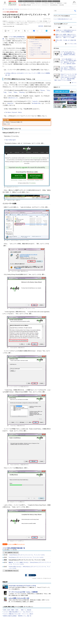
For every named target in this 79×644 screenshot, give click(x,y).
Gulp (5, 92)
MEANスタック (13, 98)
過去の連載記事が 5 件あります (12, 571)
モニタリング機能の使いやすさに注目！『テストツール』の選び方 (18, 614)
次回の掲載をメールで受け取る (11, 550)
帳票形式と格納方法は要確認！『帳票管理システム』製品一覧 (17, 616)
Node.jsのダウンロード (37, 44)
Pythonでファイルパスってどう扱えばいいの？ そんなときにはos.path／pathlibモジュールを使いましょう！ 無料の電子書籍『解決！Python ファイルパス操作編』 (65, 77)
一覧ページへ (74, 83)
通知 (19, 31)
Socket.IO (35, 101)
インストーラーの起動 (37, 46)
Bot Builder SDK (36, 103)
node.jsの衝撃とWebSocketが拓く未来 (19, 598)
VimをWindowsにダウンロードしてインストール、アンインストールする (26, 557)
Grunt (10, 92)
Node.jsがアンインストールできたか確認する (39, 52)
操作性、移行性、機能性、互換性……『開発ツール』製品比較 (17, 610)
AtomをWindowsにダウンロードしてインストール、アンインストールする (27, 555)
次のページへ (32, 575)
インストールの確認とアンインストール (16, 544)
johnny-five (10, 103)
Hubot (15, 92)
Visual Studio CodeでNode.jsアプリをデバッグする (22, 586)
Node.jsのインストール (34, 42)
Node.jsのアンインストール (35, 50)
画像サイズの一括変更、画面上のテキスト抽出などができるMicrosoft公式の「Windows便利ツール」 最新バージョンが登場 (66, 36)
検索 (75, 11)
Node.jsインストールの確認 (35, 48)
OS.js (48, 90)
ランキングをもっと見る (71, 44)
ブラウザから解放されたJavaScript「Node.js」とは (39, 40)
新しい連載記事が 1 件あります (12, 553)
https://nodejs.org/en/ (11, 140)
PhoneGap (22, 92)
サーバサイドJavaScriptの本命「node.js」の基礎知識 (23, 592)
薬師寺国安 (41, 26)
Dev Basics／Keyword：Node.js (14, 112)
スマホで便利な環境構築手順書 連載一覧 (14, 548)
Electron (43, 90)
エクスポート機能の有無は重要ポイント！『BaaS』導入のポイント (18, 612)
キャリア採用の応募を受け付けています (63, 19)
